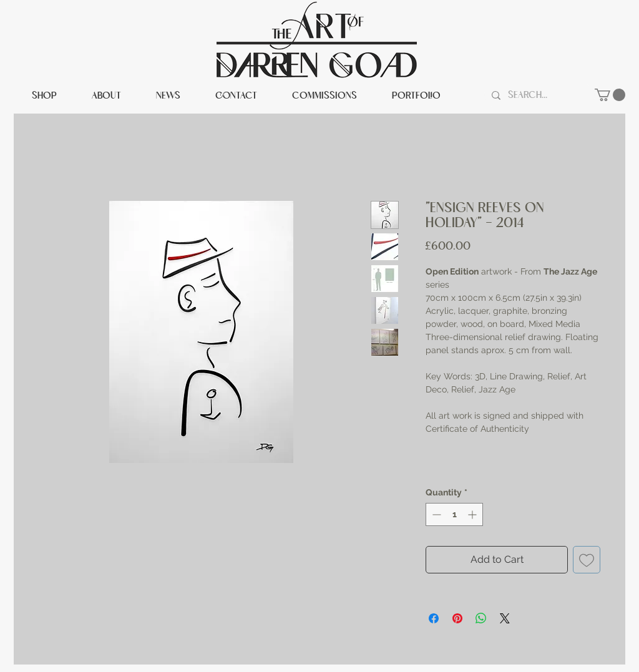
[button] (610, 95)
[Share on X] (505, 618)
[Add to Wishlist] (587, 560)
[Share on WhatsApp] (481, 618)
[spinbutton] (454, 514)
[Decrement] (435, 514)
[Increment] (473, 514)
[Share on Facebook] (434, 618)
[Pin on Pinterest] (457, 618)
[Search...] (538, 95)
